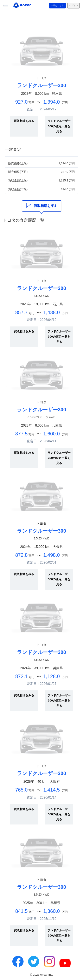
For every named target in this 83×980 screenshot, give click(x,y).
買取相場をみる (24, 121)
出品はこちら (58, 5)
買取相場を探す (42, 206)
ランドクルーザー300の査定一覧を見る (59, 126)
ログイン (74, 5)
